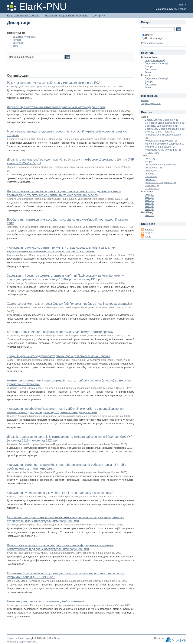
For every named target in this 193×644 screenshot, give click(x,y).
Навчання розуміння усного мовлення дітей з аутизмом (46, 601)
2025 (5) (149, 200)
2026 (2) (149, 203)
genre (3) (150, 159)
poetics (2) (151, 179)
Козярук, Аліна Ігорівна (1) (160, 147)
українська (162, 9)
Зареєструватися (151, 103)
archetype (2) (152, 171)
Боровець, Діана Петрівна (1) (162, 126)
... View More (152, 153)
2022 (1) (149, 209)
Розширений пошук (152, 43)
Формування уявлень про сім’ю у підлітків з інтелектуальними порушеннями (60, 493)
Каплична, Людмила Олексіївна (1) (165, 144)
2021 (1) (149, 206)
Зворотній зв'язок (27, 642)
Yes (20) (149, 215)
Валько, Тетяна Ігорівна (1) (160, 132)
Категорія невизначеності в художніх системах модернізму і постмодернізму (60, 332)
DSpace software (16, 638)
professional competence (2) (160, 182)
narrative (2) (152, 176)
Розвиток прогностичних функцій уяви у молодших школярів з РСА (54, 83)
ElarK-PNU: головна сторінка (23, 16)
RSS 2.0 (149, 233)
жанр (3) (150, 162)
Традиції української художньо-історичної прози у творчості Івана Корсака (59, 356)
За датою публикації (24, 37)
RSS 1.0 (149, 230)
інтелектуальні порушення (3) (162, 165)
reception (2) (152, 185)
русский (173, 9)
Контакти (12, 642)
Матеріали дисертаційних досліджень (66, 16)
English (182, 9)
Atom (148, 237)
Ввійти (182, 5)
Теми (16, 46)
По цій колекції (152, 38)
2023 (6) (149, 194)
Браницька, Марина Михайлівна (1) (165, 129)
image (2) (150, 174)
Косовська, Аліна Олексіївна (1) (163, 150)
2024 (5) (149, 197)
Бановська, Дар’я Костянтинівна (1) (165, 123)
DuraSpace (55, 638)
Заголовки (18, 43)
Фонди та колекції (155, 60)
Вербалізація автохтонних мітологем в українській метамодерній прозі (56, 107)
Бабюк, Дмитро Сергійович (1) (162, 120)
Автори (17, 40)
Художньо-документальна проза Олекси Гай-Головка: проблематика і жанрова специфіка (69, 304)
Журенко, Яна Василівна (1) (161, 141)
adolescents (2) (153, 168)
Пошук (147, 35)
